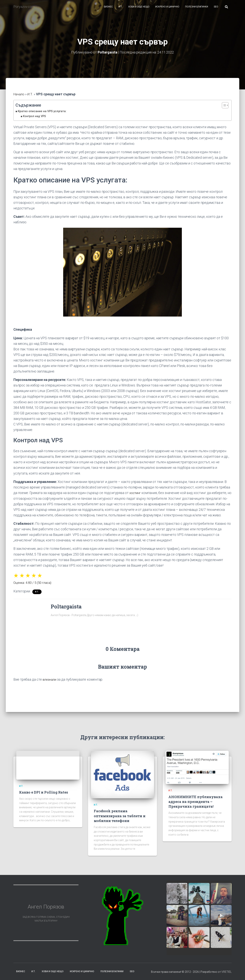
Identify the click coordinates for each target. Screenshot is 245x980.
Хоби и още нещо (139, 10)
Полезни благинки (197, 10)
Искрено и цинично (167, 10)
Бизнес (108, 10)
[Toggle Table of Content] (223, 108)
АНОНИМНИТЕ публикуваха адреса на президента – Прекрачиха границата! (196, 804)
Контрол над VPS (35, 119)
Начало (19, 97)
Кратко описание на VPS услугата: (44, 114)
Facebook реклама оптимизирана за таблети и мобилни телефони (120, 818)
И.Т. (120, 10)
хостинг (136, 495)
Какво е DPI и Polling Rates (44, 795)
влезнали (50, 682)
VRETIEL (227, 974)
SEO (216, 10)
